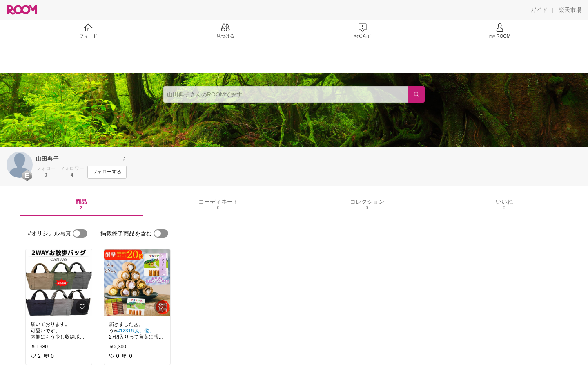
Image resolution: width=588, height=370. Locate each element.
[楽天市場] (570, 10)
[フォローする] (107, 172)
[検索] (416, 94)
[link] (59, 283)
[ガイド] (539, 10)
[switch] (80, 233)
